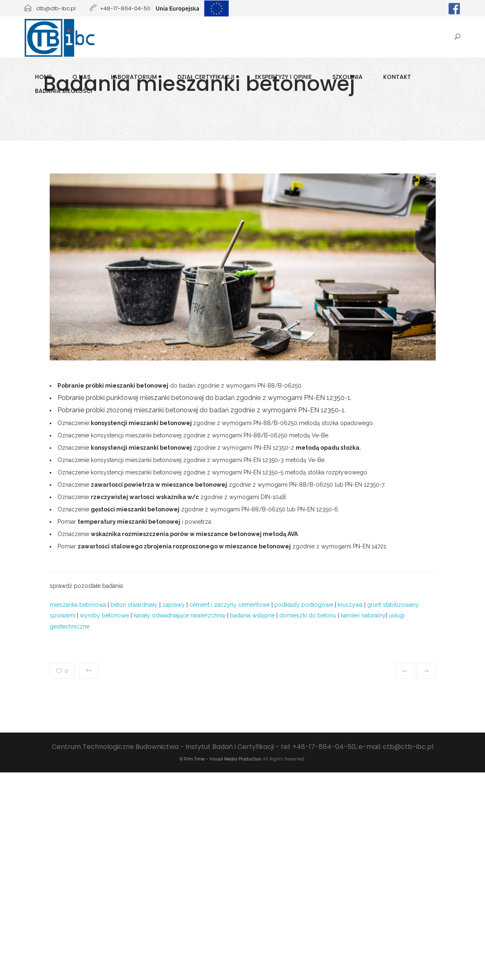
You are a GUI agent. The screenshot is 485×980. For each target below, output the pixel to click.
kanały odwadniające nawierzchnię (179, 615)
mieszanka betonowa (78, 605)
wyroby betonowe (104, 615)
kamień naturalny (363, 615)
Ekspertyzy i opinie (283, 77)
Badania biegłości (64, 91)
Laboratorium (134, 77)
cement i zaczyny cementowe (230, 605)
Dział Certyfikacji (206, 77)
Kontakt (397, 77)
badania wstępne (252, 615)
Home (43, 77)
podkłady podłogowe (304, 605)
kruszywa (350, 605)
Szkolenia (347, 77)
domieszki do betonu (308, 615)
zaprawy (174, 605)
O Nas (81, 77)
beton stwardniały (134, 605)
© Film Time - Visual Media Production (221, 759)
